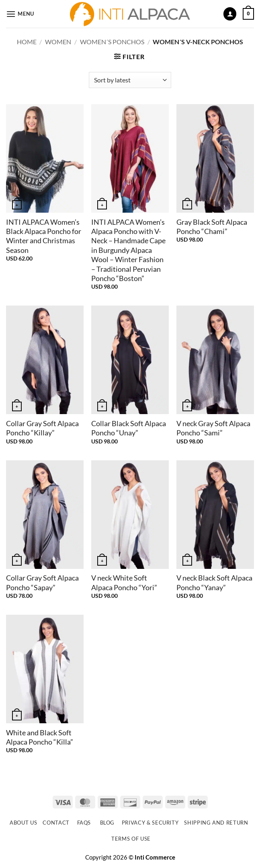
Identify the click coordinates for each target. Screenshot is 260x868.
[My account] (230, 14)
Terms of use (131, 839)
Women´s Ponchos (112, 42)
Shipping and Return (216, 823)
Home (27, 42)
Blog (107, 823)
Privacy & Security (150, 823)
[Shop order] (130, 80)
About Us (23, 823)
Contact (56, 823)
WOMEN (58, 42)
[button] (20, 14)
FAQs (84, 823)
